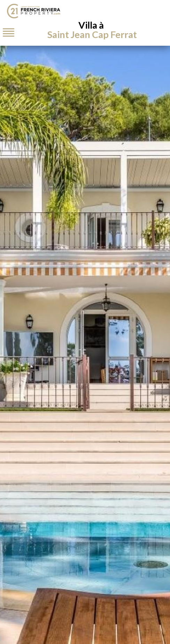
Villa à (92, 30)
